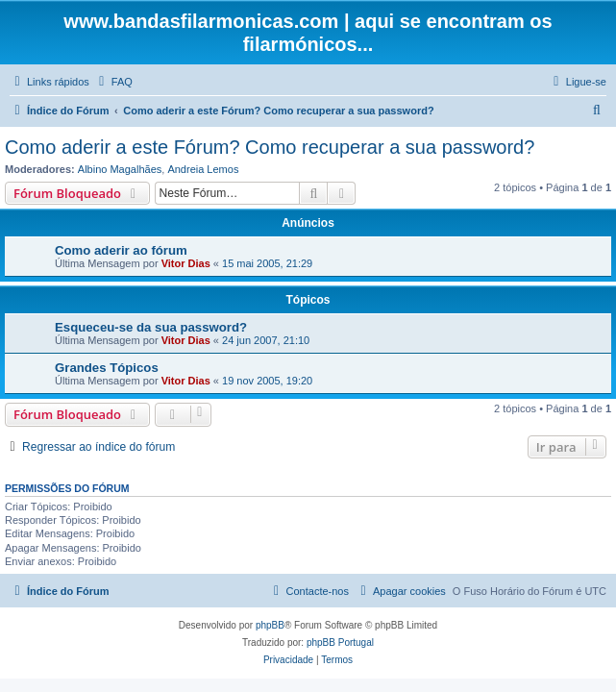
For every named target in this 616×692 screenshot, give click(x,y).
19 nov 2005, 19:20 (267, 381)
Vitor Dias (186, 263)
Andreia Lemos (203, 169)
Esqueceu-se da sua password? (151, 327)
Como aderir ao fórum (121, 250)
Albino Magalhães (120, 169)
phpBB (270, 625)
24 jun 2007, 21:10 (266, 340)
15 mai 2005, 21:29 (267, 263)
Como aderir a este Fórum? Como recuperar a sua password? (270, 147)
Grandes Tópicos (107, 368)
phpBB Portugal (340, 643)
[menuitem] (113, 82)
